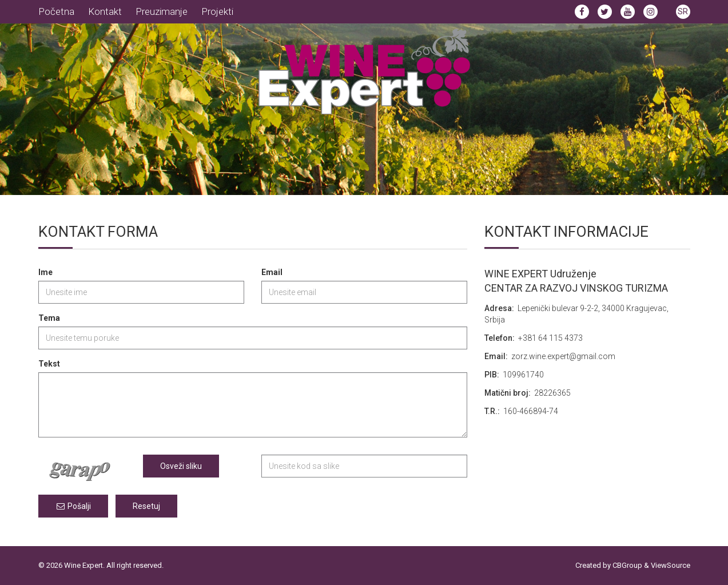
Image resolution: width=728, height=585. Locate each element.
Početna (56, 11)
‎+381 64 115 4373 (550, 338)
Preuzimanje (162, 11)
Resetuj (146, 506)
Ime (45, 272)
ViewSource (671, 565)
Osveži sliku (181, 466)
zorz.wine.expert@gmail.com (563, 356)
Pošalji (73, 506)
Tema (49, 318)
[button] (683, 11)
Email (272, 272)
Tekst (49, 364)
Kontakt (105, 11)
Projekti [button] (217, 11)
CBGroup (627, 565)
